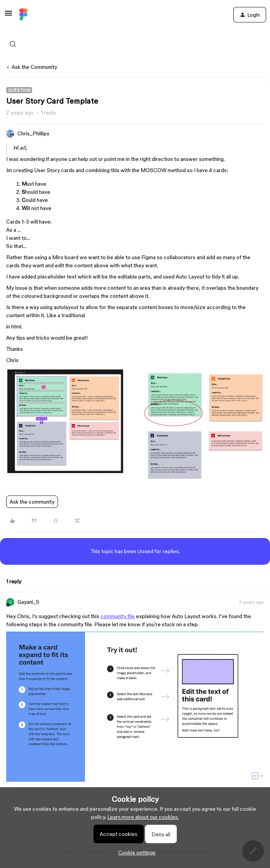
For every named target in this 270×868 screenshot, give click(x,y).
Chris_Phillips (33, 133)
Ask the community (32, 502)
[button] (8, 16)
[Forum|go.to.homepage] (23, 15)
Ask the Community (34, 67)
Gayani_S (28, 602)
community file (118, 616)
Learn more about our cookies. (143, 817)
